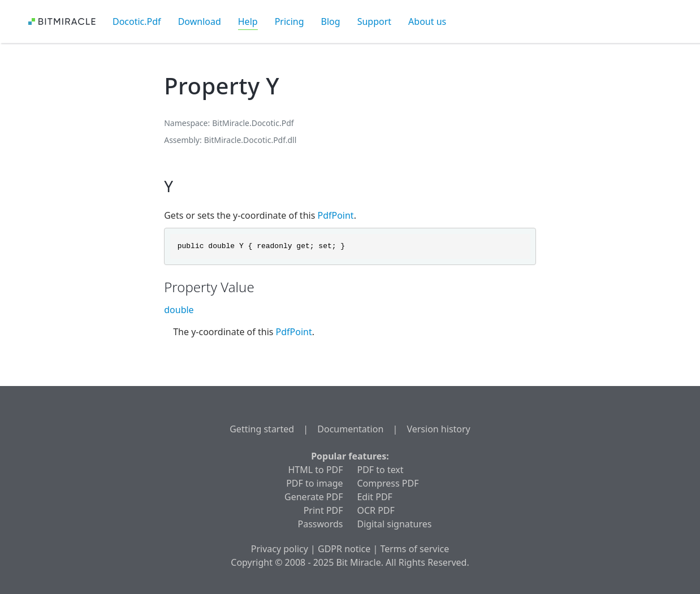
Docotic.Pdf (137, 21)
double (179, 310)
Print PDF (323, 510)
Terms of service (414, 549)
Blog (331, 21)
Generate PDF (314, 497)
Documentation (350, 429)
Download (200, 21)
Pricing (289, 21)
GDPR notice (344, 549)
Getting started (262, 429)
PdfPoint (335, 215)
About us (427, 21)
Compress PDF (388, 483)
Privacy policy (280, 549)
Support (374, 21)
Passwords (321, 524)
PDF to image (314, 483)
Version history (438, 429)
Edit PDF (374, 497)
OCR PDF (375, 510)
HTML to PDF (315, 470)
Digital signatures (394, 524)
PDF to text (380, 470)
